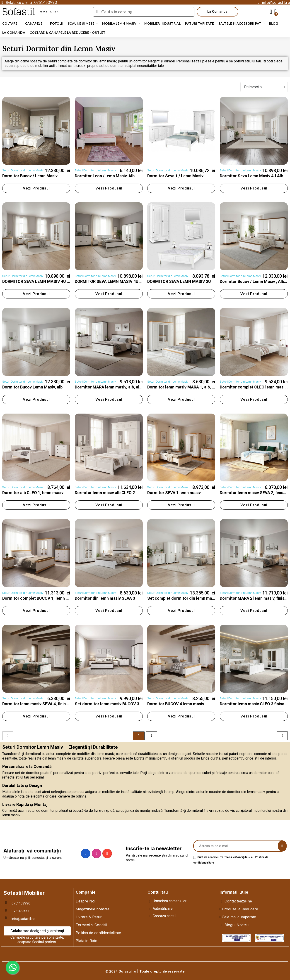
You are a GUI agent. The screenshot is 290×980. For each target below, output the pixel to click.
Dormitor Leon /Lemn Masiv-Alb (105, 176)
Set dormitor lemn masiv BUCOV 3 (107, 704)
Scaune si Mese (83, 24)
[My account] (271, 12)
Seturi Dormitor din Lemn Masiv (23, 170)
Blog (274, 23)
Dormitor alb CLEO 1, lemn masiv (33, 493)
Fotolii (57, 23)
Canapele (35, 24)
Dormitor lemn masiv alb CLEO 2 (105, 493)
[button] (217, 12)
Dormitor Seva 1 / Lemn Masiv (175, 176)
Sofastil (18, 12)
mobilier (50, 12)
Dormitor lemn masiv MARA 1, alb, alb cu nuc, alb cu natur (201, 387)
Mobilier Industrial (163, 23)
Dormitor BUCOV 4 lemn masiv (176, 704)
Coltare (11, 24)
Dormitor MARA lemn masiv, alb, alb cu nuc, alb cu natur (127, 387)
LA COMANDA (14, 32)
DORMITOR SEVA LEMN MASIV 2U (179, 281)
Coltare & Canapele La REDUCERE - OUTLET (68, 32)
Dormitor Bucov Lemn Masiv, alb (32, 387)
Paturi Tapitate (199, 23)
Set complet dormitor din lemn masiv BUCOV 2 (191, 598)
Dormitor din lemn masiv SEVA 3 (105, 598)
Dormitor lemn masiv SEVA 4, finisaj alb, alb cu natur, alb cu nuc (61, 704)
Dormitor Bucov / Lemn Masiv (30, 176)
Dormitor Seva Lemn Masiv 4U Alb (251, 176)
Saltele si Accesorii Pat (242, 24)
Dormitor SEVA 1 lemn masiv (174, 493)
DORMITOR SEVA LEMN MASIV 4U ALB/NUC (116, 281)
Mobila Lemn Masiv (121, 24)
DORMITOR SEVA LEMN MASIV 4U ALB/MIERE (45, 281)
